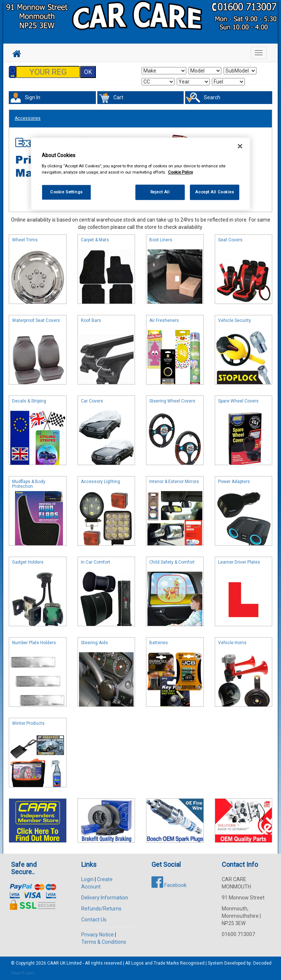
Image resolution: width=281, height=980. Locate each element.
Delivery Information (105, 898)
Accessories (28, 118)
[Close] (240, 146)
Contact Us (94, 920)
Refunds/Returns (101, 909)
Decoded (262, 963)
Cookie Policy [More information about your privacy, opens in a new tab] (180, 172)
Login (87, 879)
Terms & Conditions (104, 942)
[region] (140, 174)
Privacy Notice (98, 935)
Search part (23, 973)
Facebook (169, 885)
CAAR (53, 963)
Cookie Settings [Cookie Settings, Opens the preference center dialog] (66, 192)
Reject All (160, 192)
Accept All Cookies (214, 192)
